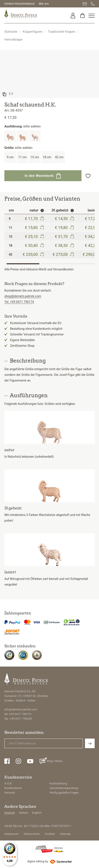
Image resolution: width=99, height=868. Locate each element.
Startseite (11, 32)
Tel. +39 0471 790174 (19, 302)
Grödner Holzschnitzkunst (19, 4)
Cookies (50, 834)
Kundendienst (13, 788)
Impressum (11, 834)
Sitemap (65, 834)
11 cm (22, 157)
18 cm (47, 157)
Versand (10, 793)
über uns (44, 4)
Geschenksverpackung (64, 788)
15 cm (35, 157)
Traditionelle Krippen (62, 32)
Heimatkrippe (13, 40)
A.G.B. (8, 783)
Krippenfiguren (33, 32)
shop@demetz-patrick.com (23, 296)
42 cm (59, 157)
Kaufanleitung (58, 783)
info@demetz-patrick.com (21, 709)
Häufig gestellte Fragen (64, 793)
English (37, 813)
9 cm (10, 157)
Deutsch (10, 813)
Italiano (24, 813)
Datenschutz (32, 834)
